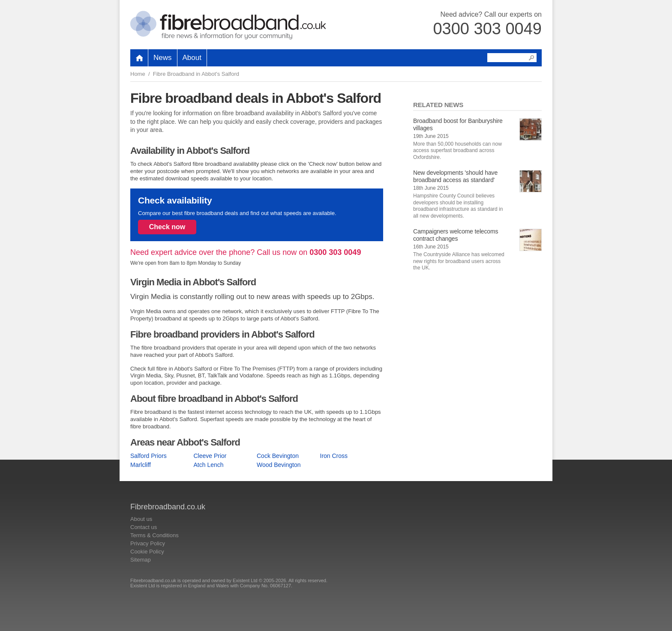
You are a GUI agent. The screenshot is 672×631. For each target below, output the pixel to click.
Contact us (144, 527)
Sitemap (141, 560)
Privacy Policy (148, 543)
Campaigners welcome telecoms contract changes (456, 235)
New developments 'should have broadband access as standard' (455, 176)
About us (141, 519)
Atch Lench (209, 465)
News (163, 58)
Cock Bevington (278, 456)
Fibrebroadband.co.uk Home (228, 25)
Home (138, 74)
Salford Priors (148, 456)
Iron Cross (334, 456)
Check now (167, 227)
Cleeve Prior (210, 456)
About (192, 58)
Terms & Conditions (154, 535)
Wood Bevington (279, 465)
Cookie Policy (147, 552)
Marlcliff (141, 465)
